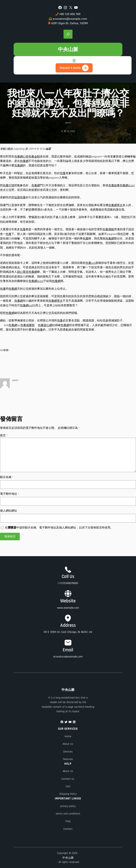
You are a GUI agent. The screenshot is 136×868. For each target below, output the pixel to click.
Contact (68, 829)
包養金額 (34, 157)
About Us (68, 744)
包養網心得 (21, 157)
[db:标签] (4, 350)
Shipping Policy (68, 794)
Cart (68, 786)
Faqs (68, 821)
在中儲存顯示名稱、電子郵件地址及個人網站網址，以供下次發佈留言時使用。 (59, 528)
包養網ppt (26, 306)
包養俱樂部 (27, 325)
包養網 (24, 161)
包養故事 (114, 186)
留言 (4, 436)
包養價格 (108, 229)
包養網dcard (127, 186)
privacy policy (68, 806)
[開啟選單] (74, 61)
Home (68, 736)
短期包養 (20, 198)
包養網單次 (115, 205)
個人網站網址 (9, 511)
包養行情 (9, 186)
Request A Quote (70, 68)
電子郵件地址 (10, 494)
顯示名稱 (7, 477)
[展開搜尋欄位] (68, 34)
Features (68, 759)
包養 (63, 173)
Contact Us (68, 779)
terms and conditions (68, 814)
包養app (90, 263)
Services (68, 752)
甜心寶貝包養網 (27, 272)
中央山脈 (68, 49)
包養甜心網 (45, 325)
